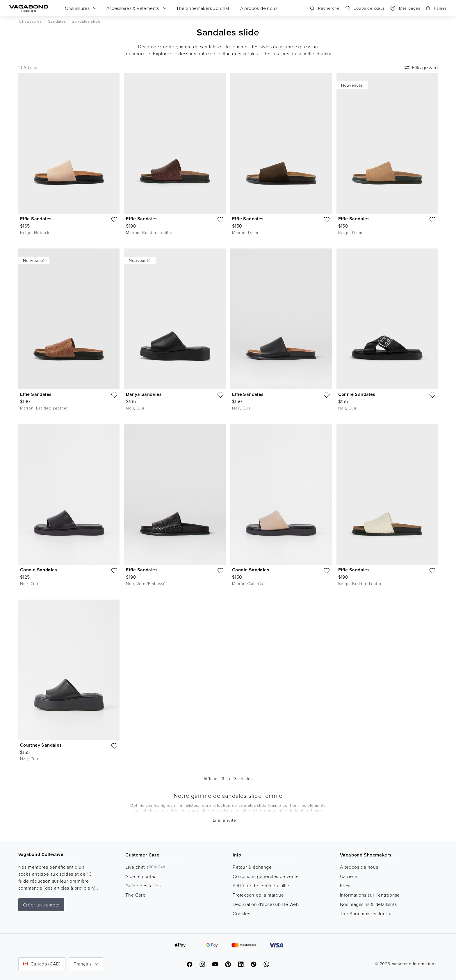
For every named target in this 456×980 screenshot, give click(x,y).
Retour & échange (252, 867)
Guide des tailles (143, 886)
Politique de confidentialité (261, 886)
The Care (135, 895)
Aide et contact (141, 876)
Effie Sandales (36, 219)
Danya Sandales (144, 394)
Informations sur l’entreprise (370, 895)
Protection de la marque (258, 895)
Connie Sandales (357, 394)
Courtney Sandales (41, 745)
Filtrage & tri (421, 67)
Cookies (241, 913)
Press (346, 886)
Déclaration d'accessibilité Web (266, 904)
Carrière (349, 876)
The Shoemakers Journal (367, 913)
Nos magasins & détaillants (368, 904)
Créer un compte (41, 905)
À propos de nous (359, 867)
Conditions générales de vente (266, 876)
